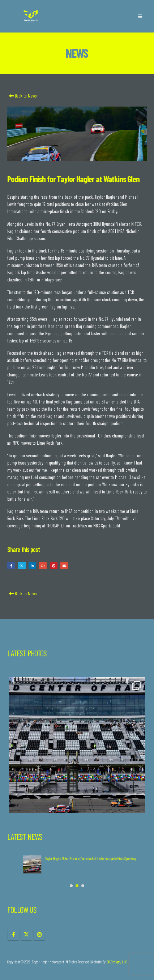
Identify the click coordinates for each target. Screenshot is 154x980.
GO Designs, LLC (117, 962)
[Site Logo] (31, 16)
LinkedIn (32, 565)
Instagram (39, 934)
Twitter (22, 565)
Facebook (11, 565)
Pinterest (54, 565)
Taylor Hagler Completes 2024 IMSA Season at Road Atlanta (64, 858)
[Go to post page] (16, 864)
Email (64, 565)
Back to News (22, 96)
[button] (140, 16)
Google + (43, 565)
